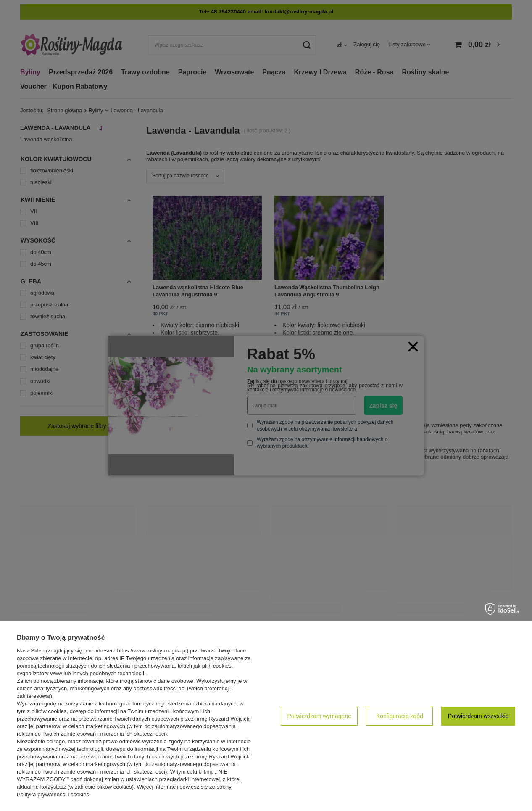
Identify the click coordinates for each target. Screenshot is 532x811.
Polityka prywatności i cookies (53, 794)
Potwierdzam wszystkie (478, 716)
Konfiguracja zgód (400, 716)
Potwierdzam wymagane (319, 716)
